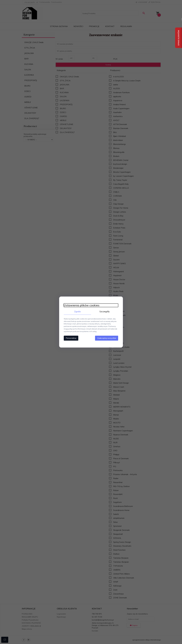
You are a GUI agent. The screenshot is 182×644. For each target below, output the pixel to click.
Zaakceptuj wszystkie (107, 338)
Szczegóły (105, 311)
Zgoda (77, 311)
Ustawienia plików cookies (81, 305)
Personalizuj (70, 338)
